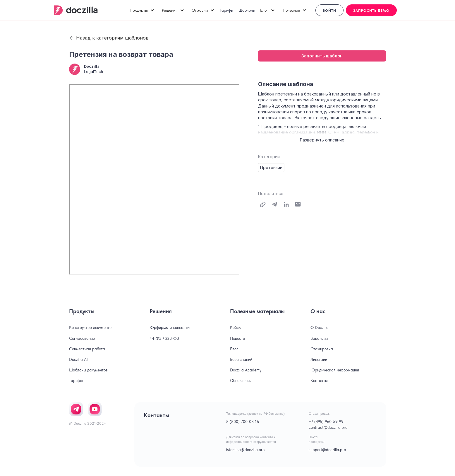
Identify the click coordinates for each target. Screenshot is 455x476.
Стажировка (322, 349)
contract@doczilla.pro (328, 427)
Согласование (82, 338)
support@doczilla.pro (327, 450)
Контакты (319, 381)
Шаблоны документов (88, 370)
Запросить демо (371, 11)
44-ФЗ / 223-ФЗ (164, 338)
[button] (142, 10)
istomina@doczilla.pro (245, 450)
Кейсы (236, 327)
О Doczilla (320, 327)
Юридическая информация (335, 370)
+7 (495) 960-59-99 (326, 422)
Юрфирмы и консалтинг (171, 327)
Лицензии (319, 359)
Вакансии (319, 338)
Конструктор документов (91, 327)
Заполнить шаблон (322, 56)
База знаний (241, 359)
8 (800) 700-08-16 (243, 422)
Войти (329, 11)
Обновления (241, 381)
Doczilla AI (78, 359)
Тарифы (227, 10)
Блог (234, 349)
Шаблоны (247, 10)
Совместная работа (87, 349)
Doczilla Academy (246, 370)
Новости (237, 338)
